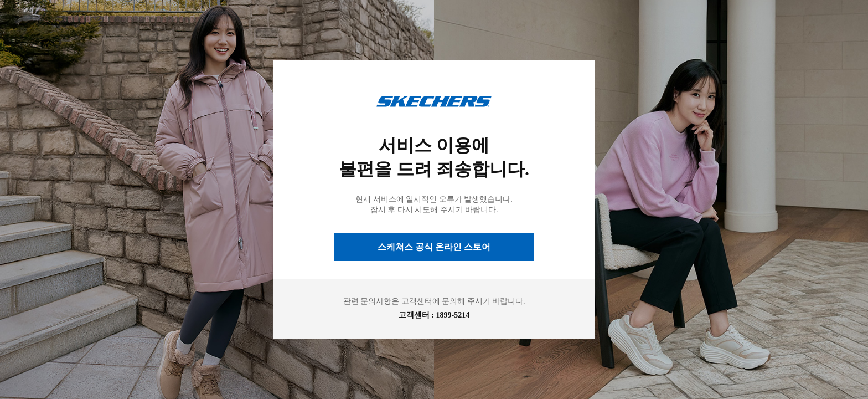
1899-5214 (453, 315)
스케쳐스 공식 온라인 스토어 (434, 247)
